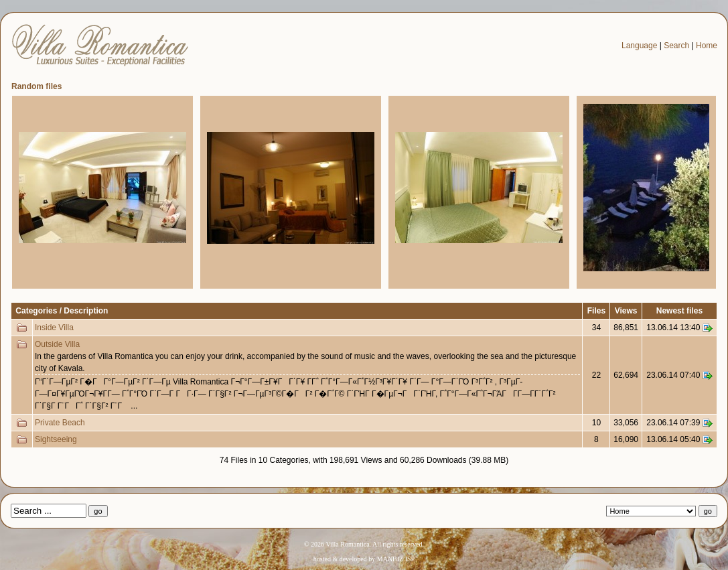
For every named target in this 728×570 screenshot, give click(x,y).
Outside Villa (57, 344)
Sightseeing (56, 439)
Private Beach (60, 423)
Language (639, 46)
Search (676, 46)
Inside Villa (54, 328)
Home (707, 46)
